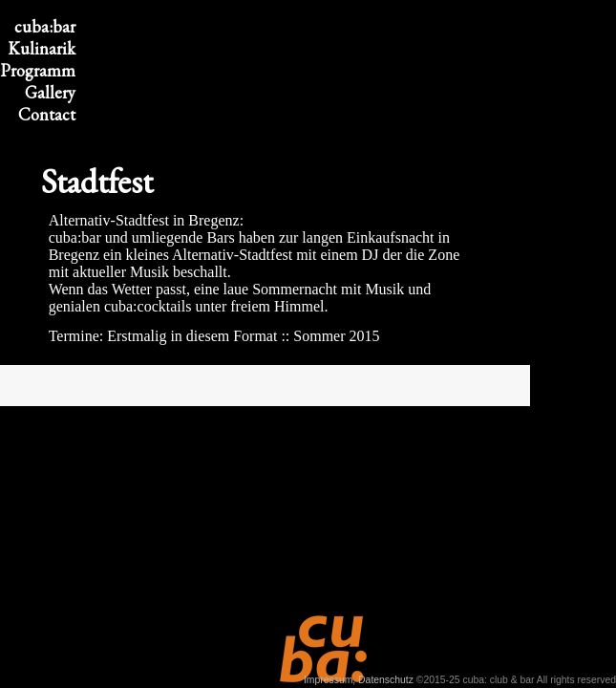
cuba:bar (45, 26)
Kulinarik (42, 48)
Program (38, 70)
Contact (47, 114)
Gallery (50, 92)
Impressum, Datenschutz (359, 680)
